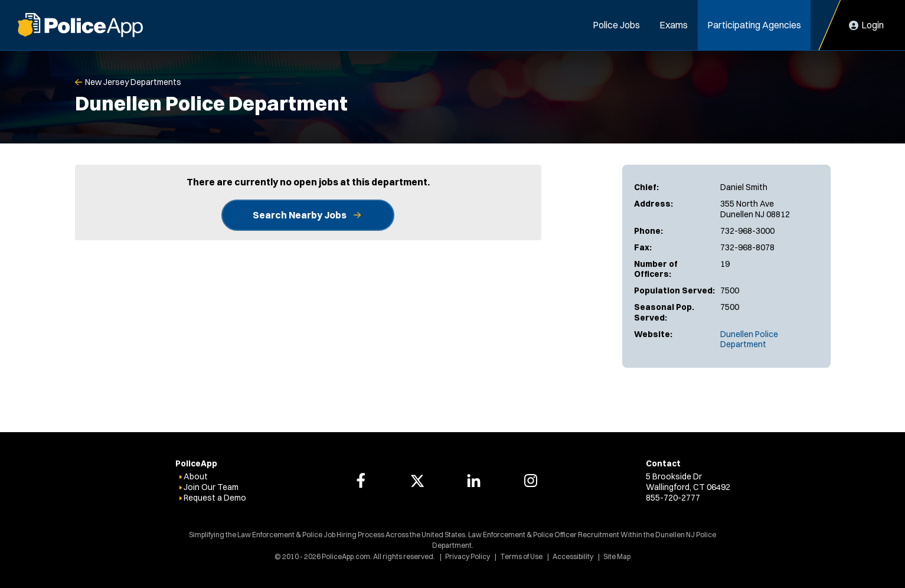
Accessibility (573, 556)
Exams (674, 25)
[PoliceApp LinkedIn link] (474, 481)
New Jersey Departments (133, 82)
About (196, 476)
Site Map (617, 556)
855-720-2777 (673, 498)
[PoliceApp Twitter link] (417, 481)
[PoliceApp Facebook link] (361, 481)
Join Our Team (211, 487)
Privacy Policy (468, 556)
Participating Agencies (754, 25)
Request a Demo (215, 498)
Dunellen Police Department (749, 339)
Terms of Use (521, 556)
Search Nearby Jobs (300, 215)
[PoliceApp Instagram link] (531, 481)
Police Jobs (616, 25)
